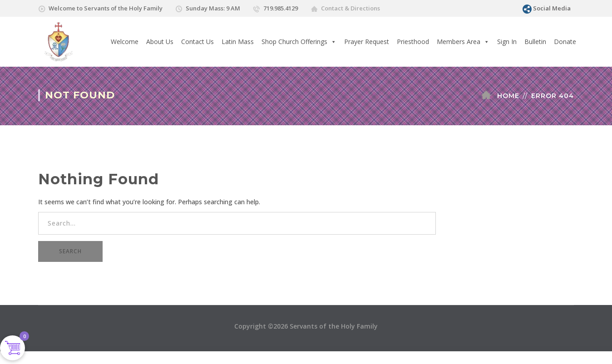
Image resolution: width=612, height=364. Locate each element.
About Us (160, 42)
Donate (565, 42)
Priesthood (413, 42)
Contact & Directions (350, 8)
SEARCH (70, 251)
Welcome (125, 42)
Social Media (552, 8)
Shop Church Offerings (299, 42)
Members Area (463, 42)
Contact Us (197, 42)
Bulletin (535, 42)
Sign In (507, 42)
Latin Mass (238, 42)
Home (508, 96)
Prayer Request (367, 42)
